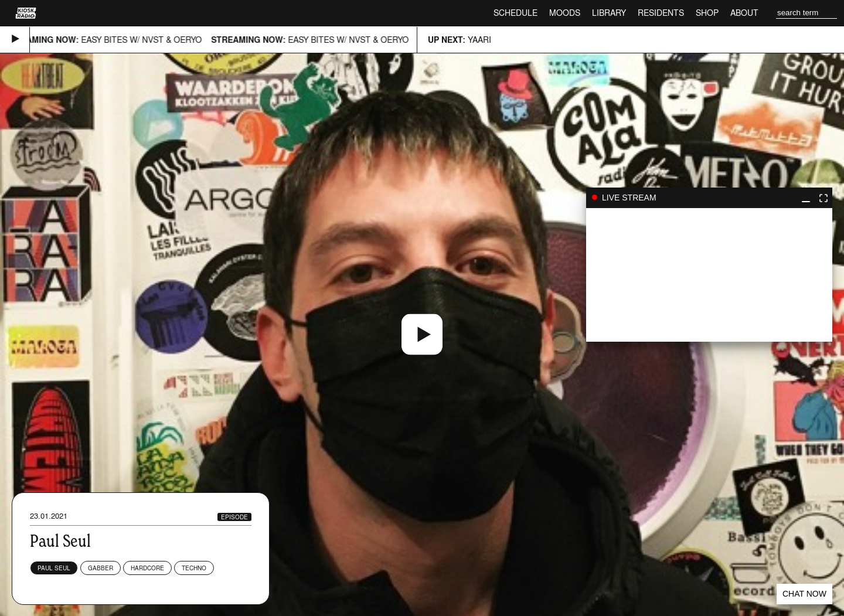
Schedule (515, 13)
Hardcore (147, 568)
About (744, 13)
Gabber (101, 568)
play (709, 275)
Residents (661, 13)
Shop (707, 13)
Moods (565, 13)
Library (609, 13)
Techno (194, 568)
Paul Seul (54, 568)
